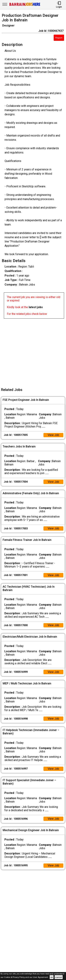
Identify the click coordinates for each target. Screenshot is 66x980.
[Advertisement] (33, 352)
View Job (53, 435)
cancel (59, 977)
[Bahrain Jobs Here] (25, 6)
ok (52, 977)
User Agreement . (41, 977)
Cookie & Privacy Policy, (15, 977)
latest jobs (36, 307)
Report (59, 38)
